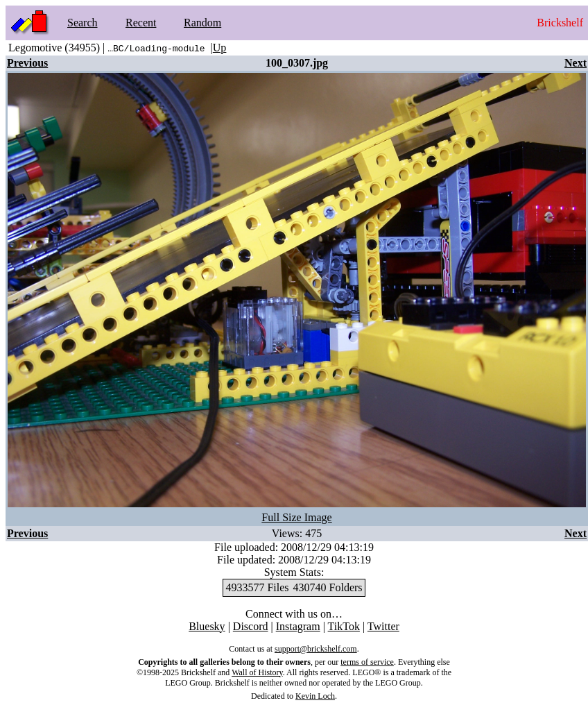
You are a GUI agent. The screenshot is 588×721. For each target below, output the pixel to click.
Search (83, 23)
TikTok (344, 626)
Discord (251, 626)
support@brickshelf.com (316, 649)
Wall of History (257, 672)
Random (202, 23)
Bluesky (207, 626)
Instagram (298, 626)
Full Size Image (296, 517)
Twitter (383, 626)
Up (220, 48)
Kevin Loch (315, 696)
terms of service (367, 662)
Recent (141, 23)
